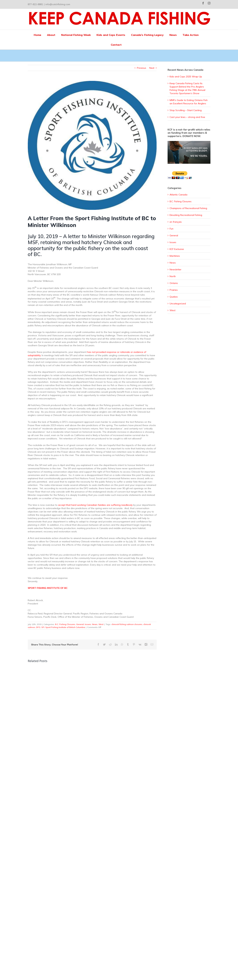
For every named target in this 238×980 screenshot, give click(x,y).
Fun (171, 229)
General (80, 624)
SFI (43, 627)
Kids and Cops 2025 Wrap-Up (186, 77)
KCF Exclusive (177, 249)
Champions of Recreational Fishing (188, 208)
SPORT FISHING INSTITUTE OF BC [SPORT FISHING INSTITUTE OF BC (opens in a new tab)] (48, 588)
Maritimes (175, 256)
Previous (142, 68)
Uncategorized (178, 304)
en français (176, 222)
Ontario (174, 283)
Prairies (174, 290)
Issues (88, 624)
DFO (38, 627)
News (95, 624)
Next (152, 68)
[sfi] (92, 145)
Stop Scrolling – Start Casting (186, 110)
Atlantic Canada (178, 195)
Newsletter (175, 269)
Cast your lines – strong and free (187, 117)
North (173, 276)
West (101, 624)
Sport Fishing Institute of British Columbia (65, 627)
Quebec (174, 297)
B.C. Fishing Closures (65, 624)
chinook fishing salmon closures (127, 624)
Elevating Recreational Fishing (186, 215)
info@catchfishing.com (58, 4)
